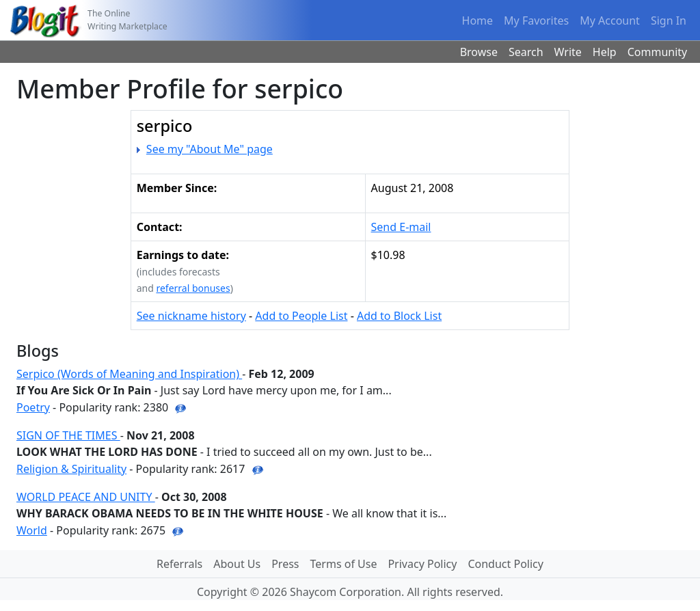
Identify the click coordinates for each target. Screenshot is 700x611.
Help (605, 52)
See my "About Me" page (210, 149)
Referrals (179, 564)
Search (526, 52)
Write (568, 52)
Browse (479, 52)
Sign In (669, 21)
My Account (610, 21)
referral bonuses (193, 288)
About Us (237, 564)
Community (658, 52)
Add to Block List (399, 316)
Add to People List (301, 316)
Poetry (33, 407)
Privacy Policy (422, 564)
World (32, 530)
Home (478, 21)
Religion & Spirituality (71, 469)
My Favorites (536, 21)
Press (285, 564)
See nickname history (191, 316)
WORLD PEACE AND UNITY (86, 497)
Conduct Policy (505, 564)
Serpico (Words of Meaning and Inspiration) (129, 374)
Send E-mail (401, 227)
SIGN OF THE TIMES (68, 435)
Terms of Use (344, 564)
